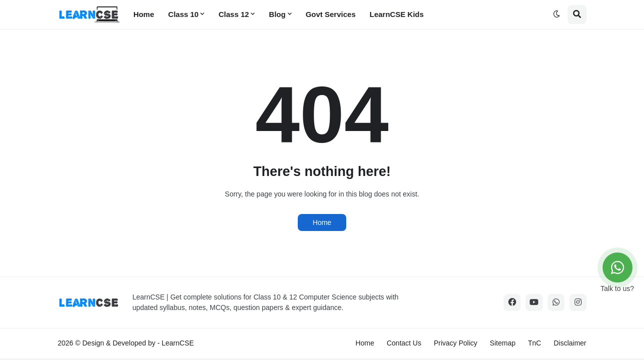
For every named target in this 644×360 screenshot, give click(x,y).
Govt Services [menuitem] (331, 14)
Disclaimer (570, 343)
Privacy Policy (455, 343)
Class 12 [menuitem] (234, 14)
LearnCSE (178, 343)
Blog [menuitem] (277, 14)
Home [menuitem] (144, 14)
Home (322, 222)
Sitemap (502, 343)
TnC (535, 343)
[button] (557, 14)
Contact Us (404, 343)
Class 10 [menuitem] (184, 14)
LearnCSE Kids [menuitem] (397, 14)
